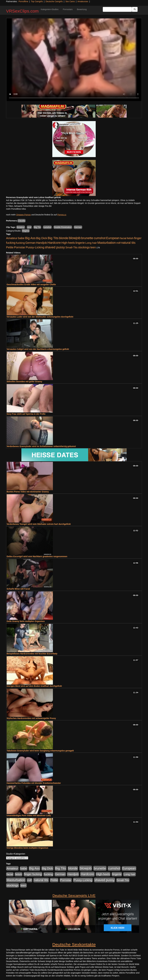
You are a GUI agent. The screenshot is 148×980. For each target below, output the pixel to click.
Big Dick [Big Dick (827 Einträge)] (42, 238)
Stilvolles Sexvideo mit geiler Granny (24, 382)
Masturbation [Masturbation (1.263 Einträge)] (107, 243)
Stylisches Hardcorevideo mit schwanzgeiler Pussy (31, 718)
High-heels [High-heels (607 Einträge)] (68, 243)
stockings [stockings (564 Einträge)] (84, 247)
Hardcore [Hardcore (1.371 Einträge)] (54, 243)
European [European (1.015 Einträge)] (113, 238)
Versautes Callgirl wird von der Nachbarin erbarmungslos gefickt (38, 349)
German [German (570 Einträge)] (30, 243)
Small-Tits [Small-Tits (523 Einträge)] (71, 247)
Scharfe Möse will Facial (18, 589)
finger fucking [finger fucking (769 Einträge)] (33, 874)
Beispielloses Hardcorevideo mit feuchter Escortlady (32, 654)
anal (29, 227)
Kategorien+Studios (50, 9)
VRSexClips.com (22, 11)
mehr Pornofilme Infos (16, 209)
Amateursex (83, 1)
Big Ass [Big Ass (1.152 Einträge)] (30, 238)
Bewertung (82, 9)
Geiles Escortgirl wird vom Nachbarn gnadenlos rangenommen (37, 556)
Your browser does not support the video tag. (74, 60)
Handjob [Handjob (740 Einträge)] (42, 243)
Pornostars (68, 9)
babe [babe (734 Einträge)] (21, 238)
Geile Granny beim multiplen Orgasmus (26, 621)
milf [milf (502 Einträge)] (119, 243)
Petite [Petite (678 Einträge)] (10, 247)
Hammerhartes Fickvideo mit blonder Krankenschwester (34, 783)
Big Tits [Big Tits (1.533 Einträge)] (53, 238)
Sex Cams (70, 1)
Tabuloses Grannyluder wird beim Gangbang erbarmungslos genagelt (40, 751)
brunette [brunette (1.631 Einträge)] (87, 238)
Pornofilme (23, 1)
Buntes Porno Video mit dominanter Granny (28, 492)
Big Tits (37, 227)
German (78, 227)
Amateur (21, 227)
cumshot (47, 227)
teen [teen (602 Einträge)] (93, 247)
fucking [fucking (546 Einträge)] (20, 243)
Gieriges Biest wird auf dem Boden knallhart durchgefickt (34, 686)
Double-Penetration (63, 227)
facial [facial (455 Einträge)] (123, 238)
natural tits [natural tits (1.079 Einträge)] (128, 243)
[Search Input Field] (117, 9)
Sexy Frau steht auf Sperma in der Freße (26, 414)
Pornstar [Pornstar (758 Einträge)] (20, 247)
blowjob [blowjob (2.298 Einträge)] (75, 238)
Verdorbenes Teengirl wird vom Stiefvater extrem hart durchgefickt (39, 524)
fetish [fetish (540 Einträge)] (130, 238)
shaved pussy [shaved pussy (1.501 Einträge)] (55, 247)
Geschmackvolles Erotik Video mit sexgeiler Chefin (31, 284)
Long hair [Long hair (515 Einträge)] (91, 243)
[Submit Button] (135, 9)
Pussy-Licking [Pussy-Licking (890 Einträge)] (35, 247)
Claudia (21, 221)
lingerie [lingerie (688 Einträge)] (80, 243)
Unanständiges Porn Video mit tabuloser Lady (29, 815)
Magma (26, 231)
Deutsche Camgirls (54, 1)
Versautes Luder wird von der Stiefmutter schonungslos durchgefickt (40, 317)
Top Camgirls (37, 1)
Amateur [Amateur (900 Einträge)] (12, 238)
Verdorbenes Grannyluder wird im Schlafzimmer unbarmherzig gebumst (41, 446)
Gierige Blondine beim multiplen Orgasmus (27, 848)
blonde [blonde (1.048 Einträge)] (64, 238)
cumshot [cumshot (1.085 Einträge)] (100, 238)
